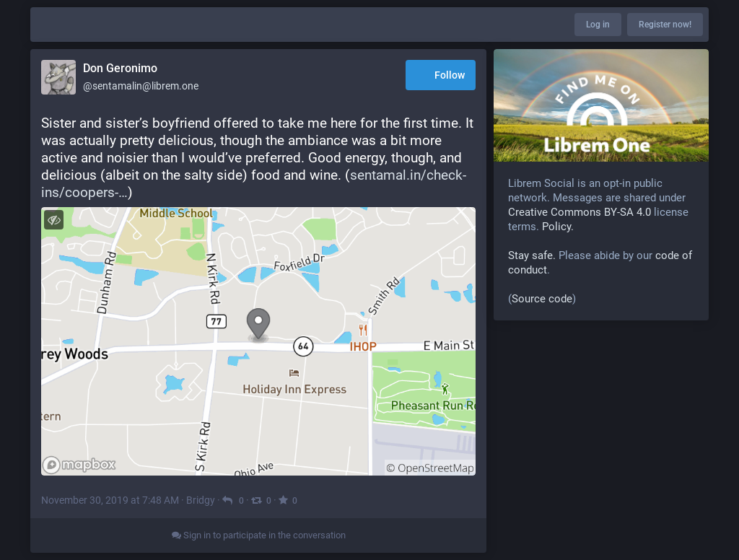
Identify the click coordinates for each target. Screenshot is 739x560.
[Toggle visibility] (54, 220)
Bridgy (201, 500)
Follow (441, 76)
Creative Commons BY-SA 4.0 (580, 212)
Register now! (665, 25)
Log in (598, 25)
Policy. (558, 227)
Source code (542, 299)
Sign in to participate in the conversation (259, 535)
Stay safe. (532, 255)
